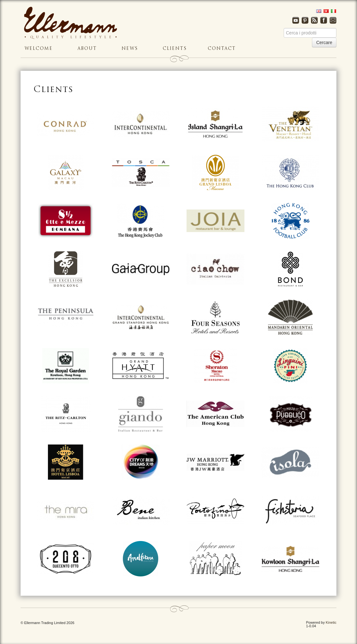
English (318, 11)
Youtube (296, 20)
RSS (314, 20)
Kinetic (331, 622)
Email (333, 20)
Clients (175, 49)
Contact (222, 49)
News (130, 49)
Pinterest (305, 20)
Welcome (39, 49)
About (87, 49)
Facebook (324, 20)
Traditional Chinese (325, 11)
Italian (332, 11)
